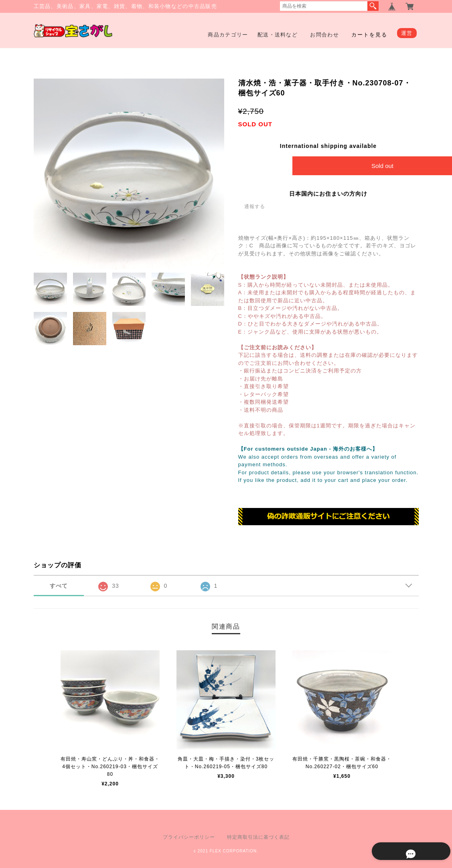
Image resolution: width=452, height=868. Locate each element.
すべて (59, 586)
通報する (255, 206)
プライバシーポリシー (189, 837)
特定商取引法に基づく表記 (258, 837)
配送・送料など (278, 35)
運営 (407, 33)
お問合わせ (324, 35)
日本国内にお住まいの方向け (328, 194)
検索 (373, 6)
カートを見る (369, 35)
